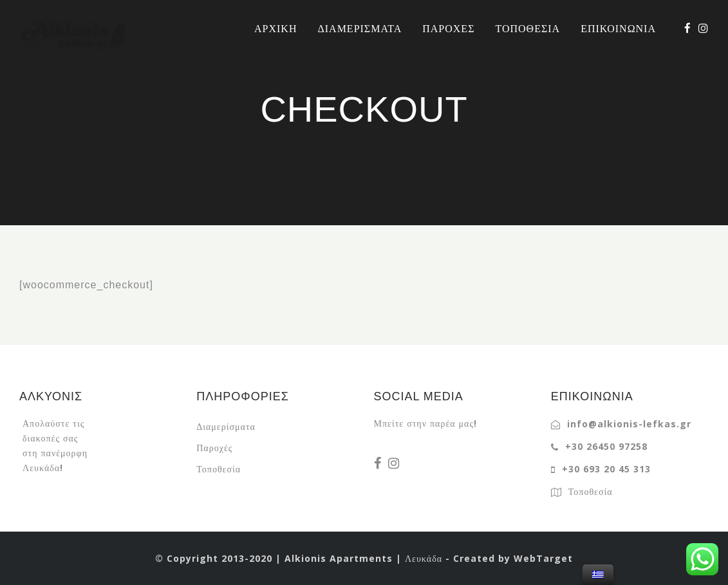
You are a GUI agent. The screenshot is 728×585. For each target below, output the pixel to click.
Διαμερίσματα (226, 426)
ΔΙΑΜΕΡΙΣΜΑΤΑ (359, 28)
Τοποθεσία (219, 469)
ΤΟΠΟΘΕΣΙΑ (527, 28)
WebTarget (543, 558)
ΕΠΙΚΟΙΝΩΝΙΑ (618, 28)
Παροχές (214, 448)
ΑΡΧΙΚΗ (275, 28)
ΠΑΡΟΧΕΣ (448, 28)
